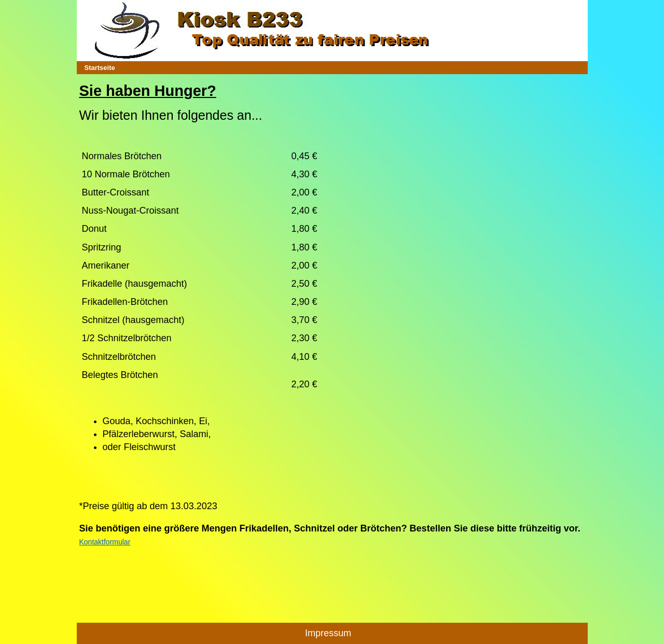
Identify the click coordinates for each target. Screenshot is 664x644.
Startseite (100, 68)
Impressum (328, 633)
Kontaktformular (105, 542)
